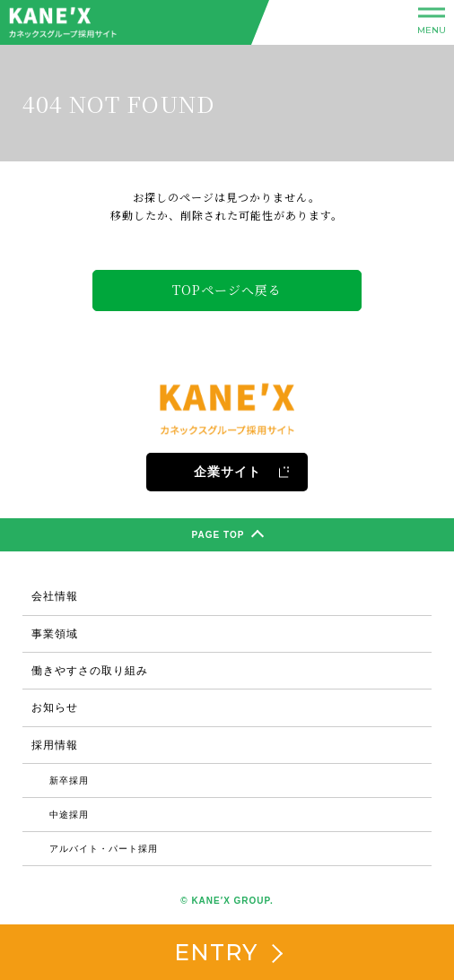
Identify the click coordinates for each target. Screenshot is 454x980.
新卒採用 (69, 781)
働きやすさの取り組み (90, 671)
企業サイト (242, 472)
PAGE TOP (228, 536)
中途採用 (69, 815)
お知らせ (55, 707)
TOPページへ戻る (227, 290)
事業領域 (55, 634)
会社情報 (55, 596)
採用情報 (55, 745)
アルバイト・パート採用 (104, 849)
